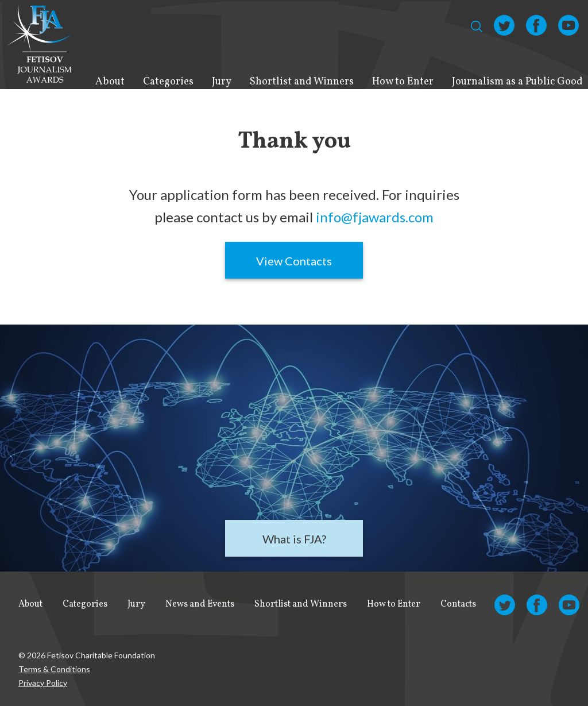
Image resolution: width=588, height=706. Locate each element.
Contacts (458, 604)
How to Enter (403, 82)
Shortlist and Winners (302, 82)
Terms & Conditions (54, 669)
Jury (222, 82)
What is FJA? (294, 539)
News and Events (200, 604)
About (110, 82)
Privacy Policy (43, 683)
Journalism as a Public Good (517, 82)
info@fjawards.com (375, 217)
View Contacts (294, 261)
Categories (168, 82)
